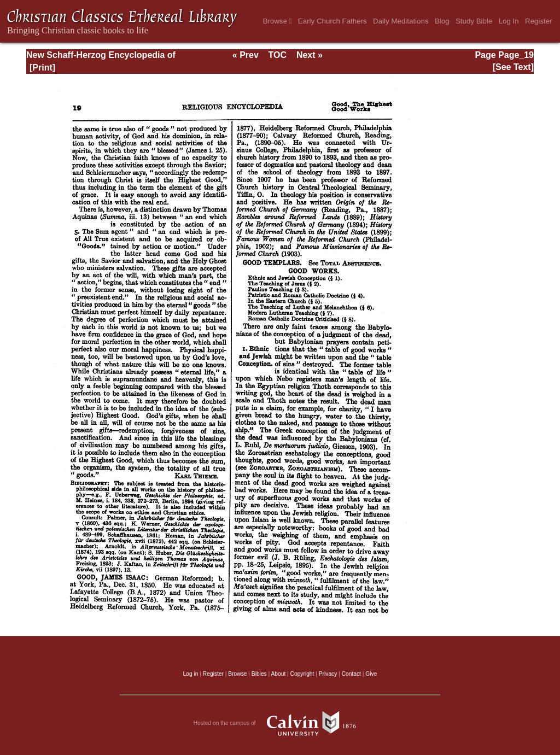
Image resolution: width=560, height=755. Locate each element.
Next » (310, 55)
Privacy (328, 674)
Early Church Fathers (332, 21)
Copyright (302, 674)
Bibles (259, 674)
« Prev (246, 55)
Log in (191, 674)
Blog (442, 21)
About (278, 674)
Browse (277, 21)
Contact (351, 674)
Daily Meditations (401, 21)
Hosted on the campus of (280, 723)
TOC (278, 55)
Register (539, 21)
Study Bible (474, 21)
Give (371, 674)
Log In (509, 21)
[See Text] (513, 67)
